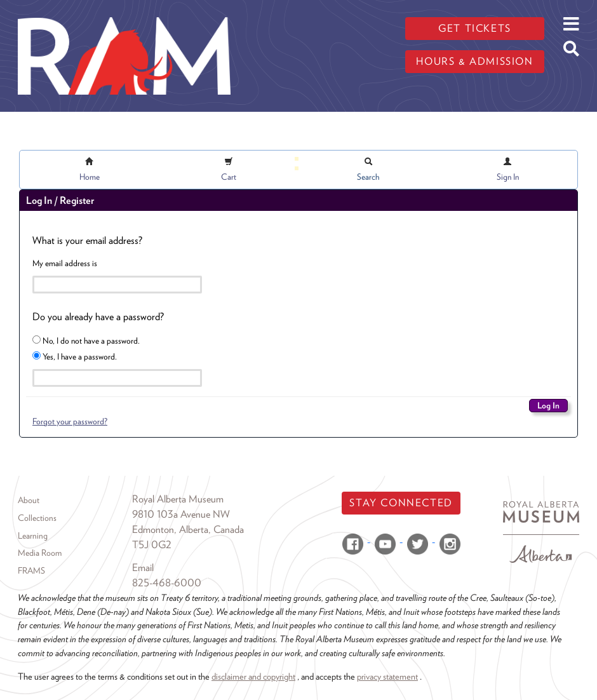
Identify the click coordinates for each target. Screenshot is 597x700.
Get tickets (475, 28)
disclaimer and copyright (253, 676)
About (29, 500)
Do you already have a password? (98, 317)
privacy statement (387, 676)
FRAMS (31, 570)
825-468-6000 (167, 583)
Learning (33, 535)
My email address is (65, 263)
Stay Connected (401, 503)
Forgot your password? (70, 421)
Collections (37, 518)
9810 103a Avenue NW (181, 514)
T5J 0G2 (152, 545)
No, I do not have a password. (86, 340)
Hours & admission (474, 61)
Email (143, 568)
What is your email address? (87, 240)
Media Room (40, 553)
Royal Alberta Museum (178, 499)
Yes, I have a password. (75, 356)
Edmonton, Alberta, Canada (188, 529)
